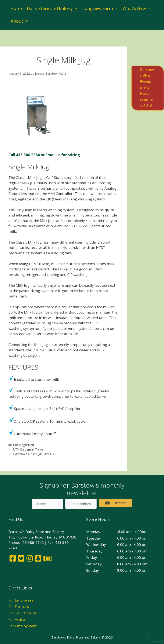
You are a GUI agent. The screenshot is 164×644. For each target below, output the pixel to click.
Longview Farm (101, 8)
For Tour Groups (22, 613)
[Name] (47, 504)
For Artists (17, 619)
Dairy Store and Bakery (54, 8)
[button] (115, 503)
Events (145, 82)
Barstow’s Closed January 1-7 (34, 454)
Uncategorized (24, 445)
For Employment (22, 626)
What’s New (138, 8)
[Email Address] (81, 504)
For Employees (21, 600)
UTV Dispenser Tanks (28, 449)
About (21, 21)
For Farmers (19, 606)
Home (17, 8)
